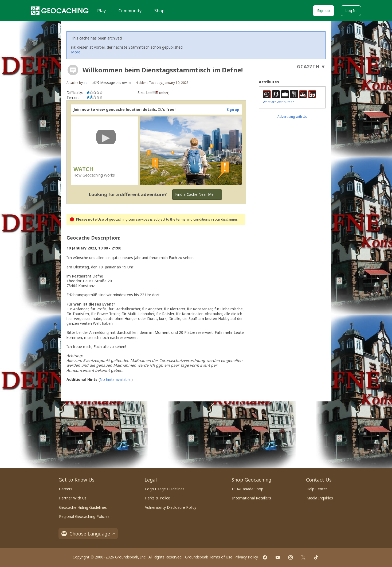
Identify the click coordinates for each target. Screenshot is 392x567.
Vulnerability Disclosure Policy (171, 507)
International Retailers (252, 498)
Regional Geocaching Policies (84, 516)
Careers (66, 489)
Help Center (317, 489)
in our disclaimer (224, 219)
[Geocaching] (60, 11)
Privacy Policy (246, 557)
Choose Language (88, 534)
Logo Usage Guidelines (165, 489)
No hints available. (115, 379)
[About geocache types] (73, 70)
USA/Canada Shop (248, 489)
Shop (159, 11)
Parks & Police (158, 498)
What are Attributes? (278, 102)
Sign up (324, 11)
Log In (351, 11)
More (76, 52)
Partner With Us (73, 498)
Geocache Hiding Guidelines (83, 507)
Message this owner (116, 83)
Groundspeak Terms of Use (209, 557)
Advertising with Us (292, 117)
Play (101, 11)
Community (130, 11)
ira (86, 83)
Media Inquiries (320, 498)
